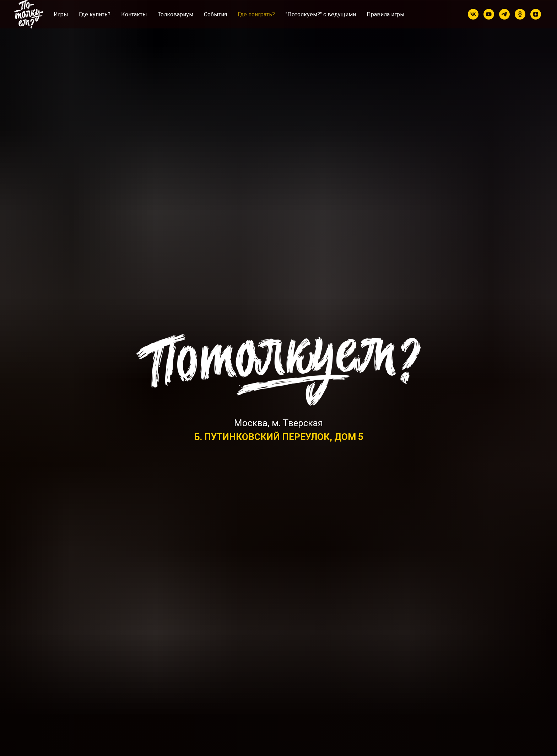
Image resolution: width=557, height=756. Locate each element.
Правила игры (386, 14)
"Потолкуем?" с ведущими (321, 14)
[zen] (536, 14)
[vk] (473, 14)
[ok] (520, 14)
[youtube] (489, 14)
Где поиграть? (256, 14)
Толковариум (175, 14)
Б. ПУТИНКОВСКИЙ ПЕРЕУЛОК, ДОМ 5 (279, 437)
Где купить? (95, 14)
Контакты (134, 14)
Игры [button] (61, 14)
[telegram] (504, 14)
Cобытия (215, 14)
